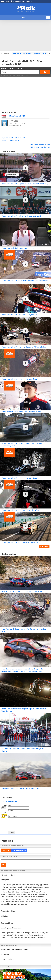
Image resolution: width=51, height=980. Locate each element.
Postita (12, 832)
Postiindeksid (27, 1)
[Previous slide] (2, 54)
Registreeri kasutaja (19, 850)
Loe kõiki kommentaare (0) (11, 802)
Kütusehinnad (16, 1)
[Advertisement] (25, 35)
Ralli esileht (17, 54)
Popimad (11, 68)
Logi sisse (6, 850)
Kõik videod (44, 546)
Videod (3, 68)
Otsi (45, 72)
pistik (16, 121)
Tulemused (46, 54)
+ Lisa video (19, 68)
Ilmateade (5, 1)
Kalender (37, 54)
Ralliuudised (27, 54)
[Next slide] (49, 54)
